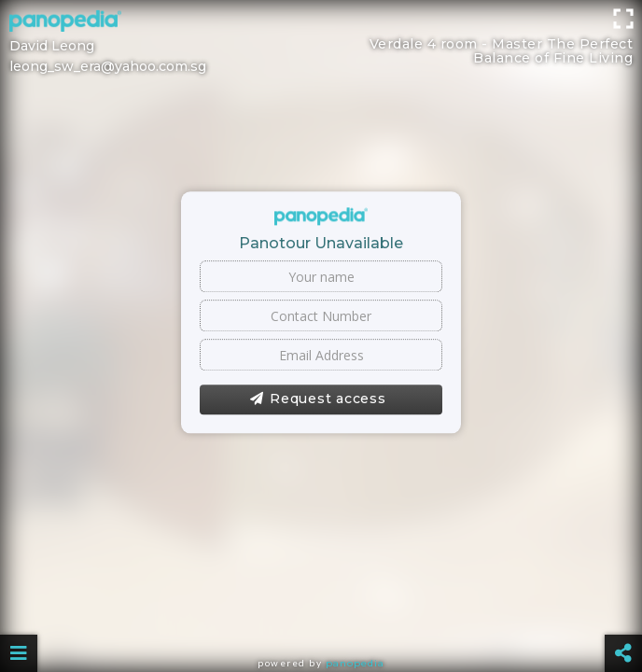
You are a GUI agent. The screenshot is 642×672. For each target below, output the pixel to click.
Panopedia (355, 663)
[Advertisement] (321, 42)
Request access (318, 399)
